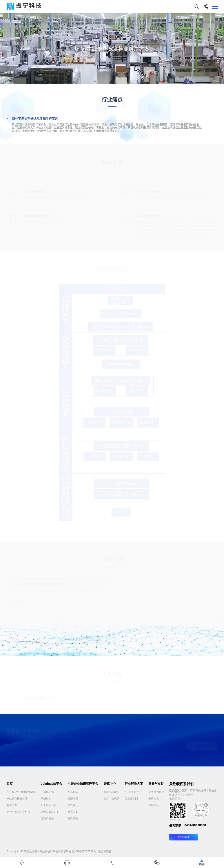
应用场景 (73, 799)
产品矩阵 (73, 792)
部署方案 (73, 812)
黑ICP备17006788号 (84, 851)
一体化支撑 (47, 792)
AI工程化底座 (48, 805)
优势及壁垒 (47, 818)
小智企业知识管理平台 (83, 784)
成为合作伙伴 (156, 792)
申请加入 (154, 799)
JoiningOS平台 (51, 784)
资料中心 (154, 805)
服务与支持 (156, 784)
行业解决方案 (134, 784)
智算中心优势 (111, 799)
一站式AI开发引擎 (17, 799)
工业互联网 (131, 799)
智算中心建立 (111, 792)
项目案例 (73, 818)
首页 (10, 784)
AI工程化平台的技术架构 (21, 792)
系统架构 (46, 799)
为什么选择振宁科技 (18, 812)
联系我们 (184, 837)
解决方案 (12, 805)
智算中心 (110, 784)
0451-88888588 (195, 825)
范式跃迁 (73, 805)
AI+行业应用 (132, 792)
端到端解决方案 (50, 812)
